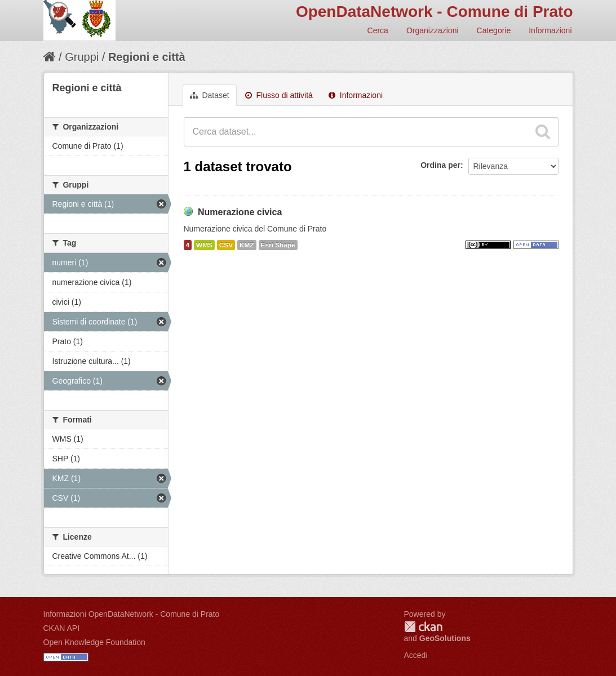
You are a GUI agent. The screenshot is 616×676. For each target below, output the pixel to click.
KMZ (247, 245)
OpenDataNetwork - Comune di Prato (435, 12)
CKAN (423, 627)
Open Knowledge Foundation (94, 642)
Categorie (494, 30)
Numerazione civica (240, 212)
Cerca (378, 30)
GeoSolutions (445, 638)
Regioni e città (147, 57)
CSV (226, 245)
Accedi (416, 655)
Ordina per (440, 165)
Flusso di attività (279, 95)
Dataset (210, 95)
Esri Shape (278, 245)
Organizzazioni (433, 30)
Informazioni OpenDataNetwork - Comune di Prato (132, 614)
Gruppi (82, 57)
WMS (204, 245)
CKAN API (62, 628)
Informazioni (550, 30)
